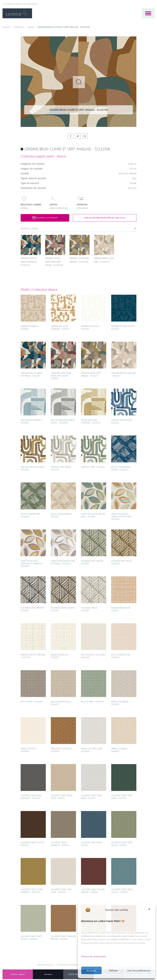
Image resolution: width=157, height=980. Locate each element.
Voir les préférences (139, 970)
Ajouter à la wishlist (45, 218)
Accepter (91, 970)
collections (19, 27)
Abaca (31, 27)
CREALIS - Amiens (18, 974)
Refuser (114, 970)
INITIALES (48, 974)
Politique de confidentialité (94, 956)
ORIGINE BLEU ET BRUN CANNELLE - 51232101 (29, 262)
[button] (150, 910)
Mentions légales (45, 965)
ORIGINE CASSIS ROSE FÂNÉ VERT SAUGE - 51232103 (54, 262)
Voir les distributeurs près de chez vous (104, 218)
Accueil (6, 27)
